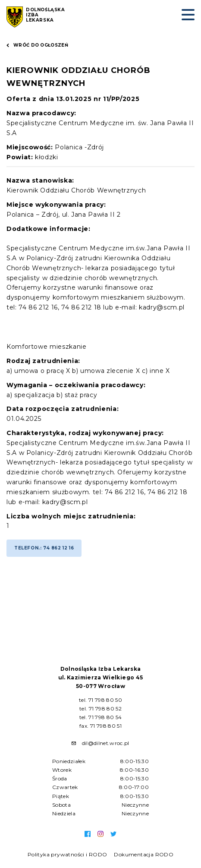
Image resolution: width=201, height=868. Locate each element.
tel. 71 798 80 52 (100, 709)
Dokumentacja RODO (144, 854)
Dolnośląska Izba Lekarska (46, 15)
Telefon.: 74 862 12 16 (44, 548)
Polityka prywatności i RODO (68, 854)
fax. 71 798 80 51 (100, 726)
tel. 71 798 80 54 (101, 717)
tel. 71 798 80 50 (100, 700)
